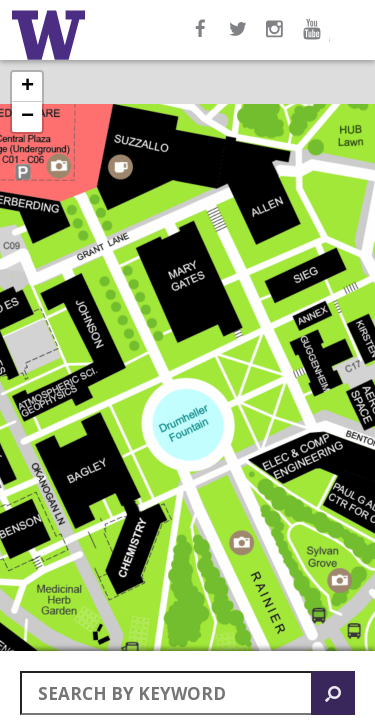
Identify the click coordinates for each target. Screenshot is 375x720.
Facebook (201, 39)
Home (52, 35)
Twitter (239, 39)
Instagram (277, 39)
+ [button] (27, 87)
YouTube (315, 39)
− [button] (27, 117)
